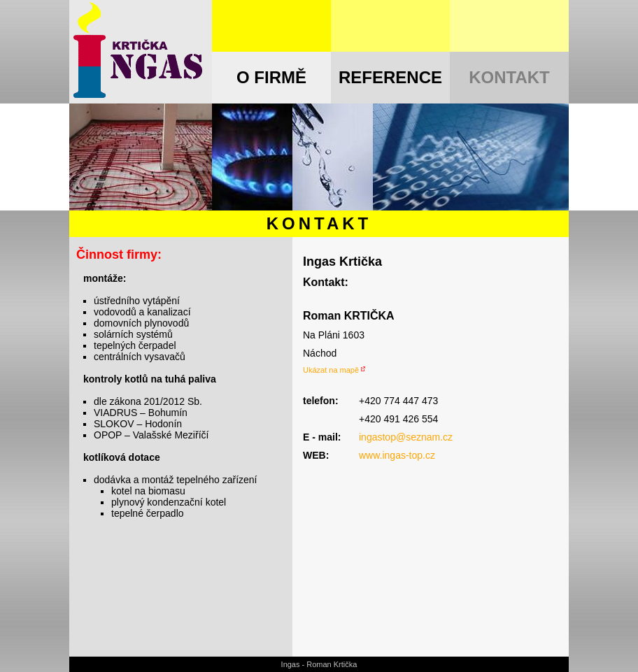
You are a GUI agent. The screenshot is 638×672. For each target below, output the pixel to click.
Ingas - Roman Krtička (319, 664)
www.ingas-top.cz (397, 455)
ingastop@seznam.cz (406, 437)
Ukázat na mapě (331, 370)
